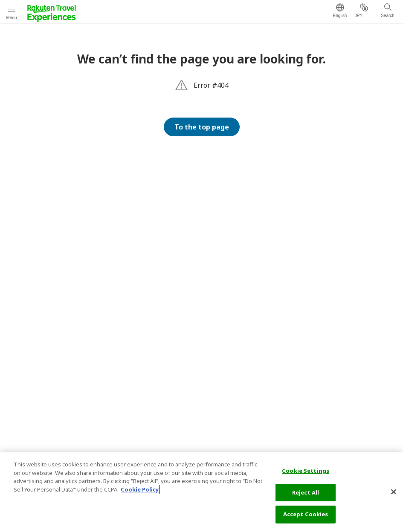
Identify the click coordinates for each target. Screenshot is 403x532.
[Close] (394, 492)
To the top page (202, 127)
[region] (201, 492)
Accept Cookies (306, 514)
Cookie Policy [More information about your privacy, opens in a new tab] (140, 489)
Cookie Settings (306, 471)
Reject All (306, 492)
